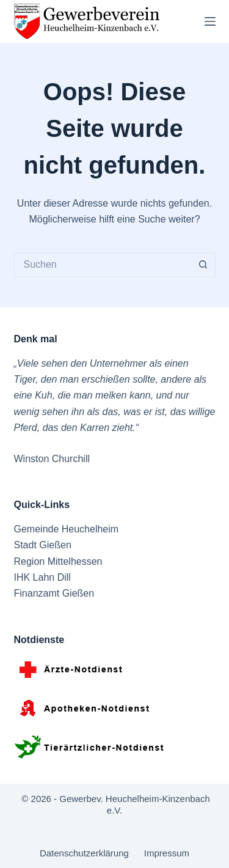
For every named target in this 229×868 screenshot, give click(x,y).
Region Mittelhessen (58, 561)
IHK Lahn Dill (42, 577)
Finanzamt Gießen (54, 593)
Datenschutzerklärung (84, 853)
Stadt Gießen (43, 545)
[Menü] (210, 21)
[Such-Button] (203, 265)
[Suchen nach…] (103, 265)
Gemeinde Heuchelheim (67, 529)
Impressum (167, 853)
